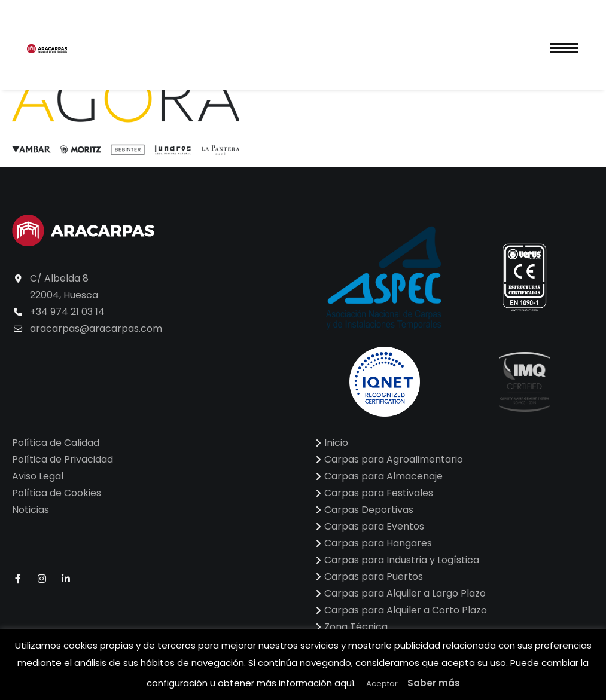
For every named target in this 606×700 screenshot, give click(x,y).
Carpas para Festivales (379, 493)
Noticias (31, 510)
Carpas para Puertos (374, 577)
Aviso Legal (38, 476)
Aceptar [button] (382, 684)
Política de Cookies (57, 493)
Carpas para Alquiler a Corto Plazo (406, 610)
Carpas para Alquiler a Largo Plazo (405, 593)
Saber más (434, 683)
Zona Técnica (356, 627)
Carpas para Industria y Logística (402, 560)
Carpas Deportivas (369, 510)
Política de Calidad (56, 443)
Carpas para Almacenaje (383, 476)
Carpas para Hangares (378, 543)
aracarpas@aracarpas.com (96, 328)
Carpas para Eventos (374, 526)
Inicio (336, 443)
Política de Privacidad (63, 459)
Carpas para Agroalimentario (394, 459)
